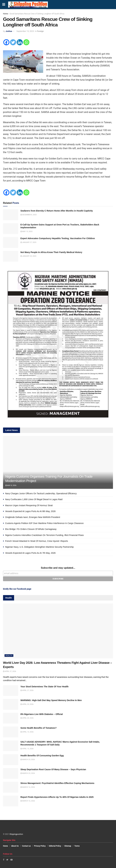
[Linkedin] (20, 42)
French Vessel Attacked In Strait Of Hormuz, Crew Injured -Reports (37, 541)
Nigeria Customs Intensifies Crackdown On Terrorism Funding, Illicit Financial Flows (44, 535)
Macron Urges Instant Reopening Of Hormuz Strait (29, 505)
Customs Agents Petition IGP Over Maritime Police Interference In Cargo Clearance (44, 523)
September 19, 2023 (25, 31)
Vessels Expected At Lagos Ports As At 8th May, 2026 (30, 511)
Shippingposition (16, 834)
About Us (15, 846)
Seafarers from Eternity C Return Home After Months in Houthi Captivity (57, 211)
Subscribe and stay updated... (58, 568)
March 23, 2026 (28, 760)
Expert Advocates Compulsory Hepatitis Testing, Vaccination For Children (58, 238)
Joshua (9, 31)
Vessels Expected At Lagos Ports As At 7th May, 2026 (30, 553)
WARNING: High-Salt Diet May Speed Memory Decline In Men (51, 700)
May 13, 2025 (26, 231)
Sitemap (68, 846)
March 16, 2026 (28, 787)
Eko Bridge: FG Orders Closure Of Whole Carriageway (31, 529)
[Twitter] (13, 42)
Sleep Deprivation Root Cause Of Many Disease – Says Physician (53, 769)
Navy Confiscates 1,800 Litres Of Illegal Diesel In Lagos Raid (34, 499)
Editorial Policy (55, 846)
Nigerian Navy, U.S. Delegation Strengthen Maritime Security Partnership (39, 547)
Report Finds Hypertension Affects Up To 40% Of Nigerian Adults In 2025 (57, 797)
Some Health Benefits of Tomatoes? (39, 728)
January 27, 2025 (28, 242)
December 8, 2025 (29, 215)
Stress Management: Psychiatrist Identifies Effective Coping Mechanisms (57, 783)
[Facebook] (6, 42)
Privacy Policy (40, 846)
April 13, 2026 (27, 732)
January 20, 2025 (28, 256)
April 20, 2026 (27, 704)
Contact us (26, 846)
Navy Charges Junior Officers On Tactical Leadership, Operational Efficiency (41, 493)
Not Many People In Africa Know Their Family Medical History (51, 252)
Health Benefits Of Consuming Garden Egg (42, 756)
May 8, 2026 (11, 485)
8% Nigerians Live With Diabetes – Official (42, 714)
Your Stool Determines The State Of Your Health (44, 687)
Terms (77, 846)
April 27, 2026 (10, 671)
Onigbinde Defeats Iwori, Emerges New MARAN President (33, 517)
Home (5, 14)
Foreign (40, 31)
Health (9, 656)
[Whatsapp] (26, 42)
